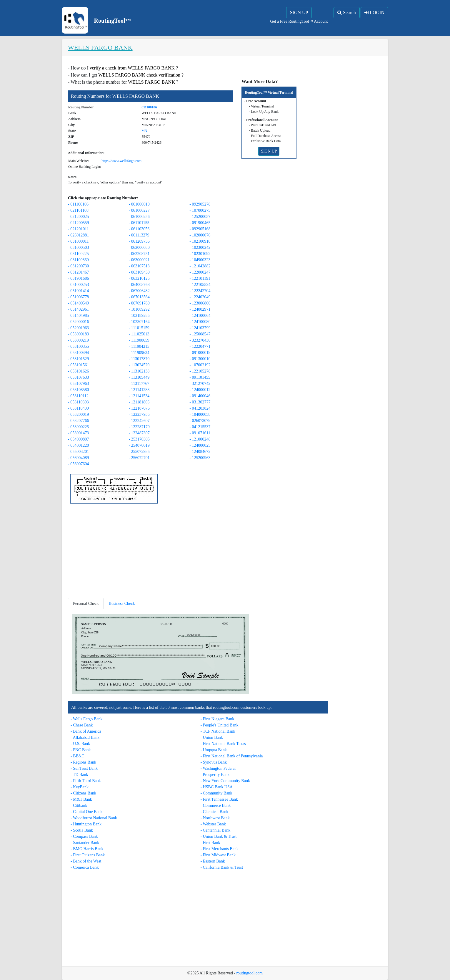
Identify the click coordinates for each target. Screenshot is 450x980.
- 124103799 (200, 328)
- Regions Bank (83, 762)
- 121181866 (139, 402)
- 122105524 (200, 285)
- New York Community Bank (225, 781)
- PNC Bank (81, 750)
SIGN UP (299, 13)
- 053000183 (78, 334)
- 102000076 (200, 235)
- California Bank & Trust (222, 867)
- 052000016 (78, 322)
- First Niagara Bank (217, 719)
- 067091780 (139, 303)
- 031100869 (78, 260)
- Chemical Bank (215, 812)
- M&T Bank (81, 799)
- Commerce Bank (216, 806)
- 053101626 (78, 371)
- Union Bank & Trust (219, 836)
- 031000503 (78, 248)
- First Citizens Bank (88, 855)
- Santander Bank (85, 843)
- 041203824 (200, 408)
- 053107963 (78, 384)
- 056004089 (78, 458)
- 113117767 (139, 384)
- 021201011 (78, 229)
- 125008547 (200, 334)
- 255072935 (139, 452)
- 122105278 (200, 371)
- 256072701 (139, 458)
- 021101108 (78, 210)
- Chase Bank (82, 725)
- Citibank (79, 806)
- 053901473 (78, 433)
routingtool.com (249, 973)
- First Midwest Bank (218, 855)
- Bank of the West (86, 861)
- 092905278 (200, 204)
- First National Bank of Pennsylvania (232, 756)
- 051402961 (78, 309)
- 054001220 (78, 445)
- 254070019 (139, 445)
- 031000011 (78, 241)
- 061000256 (139, 217)
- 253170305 (139, 439)
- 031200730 (78, 266)
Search (347, 13)
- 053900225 (78, 427)
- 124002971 (200, 309)
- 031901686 (78, 278)
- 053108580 (78, 390)
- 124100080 (200, 322)
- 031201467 (78, 272)
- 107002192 (200, 365)
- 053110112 (78, 396)
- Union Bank (212, 738)
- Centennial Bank (216, 830)
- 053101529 (78, 359)
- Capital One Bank (86, 812)
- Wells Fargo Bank (86, 719)
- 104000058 (200, 414)
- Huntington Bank (86, 824)
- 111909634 (139, 353)
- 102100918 (200, 241)
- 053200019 (78, 414)
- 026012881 (78, 235)
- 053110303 (78, 402)
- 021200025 (78, 217)
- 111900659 (139, 340)
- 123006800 (200, 303)
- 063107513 (139, 266)
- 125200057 (200, 217)
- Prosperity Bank (215, 775)
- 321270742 (200, 384)
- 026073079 (200, 421)
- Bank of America (86, 731)
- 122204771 (200, 346)
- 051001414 (78, 291)
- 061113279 (139, 235)
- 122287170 (139, 427)
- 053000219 (78, 340)
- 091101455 (200, 377)
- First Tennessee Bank (219, 799)
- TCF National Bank (218, 731)
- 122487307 (139, 433)
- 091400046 (200, 396)
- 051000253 (78, 285)
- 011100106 (78, 204)
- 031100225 (78, 254)
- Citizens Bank (83, 793)
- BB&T (77, 756)
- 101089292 (139, 309)
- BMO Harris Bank (87, 849)
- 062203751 (139, 254)
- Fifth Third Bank (86, 781)
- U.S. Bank (80, 744)
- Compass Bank (84, 836)
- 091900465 (200, 223)
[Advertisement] (198, 552)
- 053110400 (78, 408)
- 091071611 (200, 433)
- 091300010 (200, 359)
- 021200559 (78, 223)
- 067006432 (139, 291)
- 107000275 (200, 210)
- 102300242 (200, 248)
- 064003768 (139, 285)
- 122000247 (200, 272)
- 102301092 (200, 254)
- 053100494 (78, 353)
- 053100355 (78, 346)
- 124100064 (200, 316)
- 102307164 (139, 322)
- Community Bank (216, 793)
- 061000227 (139, 210)
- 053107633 (78, 377)
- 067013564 (139, 297)
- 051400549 (78, 303)
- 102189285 (139, 316)
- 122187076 (139, 408)
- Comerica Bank (85, 867)
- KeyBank (80, 787)
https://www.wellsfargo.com (121, 161)
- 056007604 (78, 464)
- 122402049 (200, 297)
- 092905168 (200, 229)
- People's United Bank (220, 725)
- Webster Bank (213, 824)
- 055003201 (78, 452)
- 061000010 (139, 204)
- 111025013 (139, 334)
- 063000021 (139, 260)
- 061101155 (139, 223)
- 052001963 (78, 328)
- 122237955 (139, 414)
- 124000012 (200, 390)
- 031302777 (200, 402)
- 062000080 (139, 248)
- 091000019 (200, 353)
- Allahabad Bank (85, 738)
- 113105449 (139, 377)
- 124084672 (200, 452)
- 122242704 (200, 291)
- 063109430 (139, 272)
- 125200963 (200, 458)
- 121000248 (200, 439)
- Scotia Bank (82, 830)
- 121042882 (200, 266)
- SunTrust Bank (84, 768)
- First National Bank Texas (223, 744)
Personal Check (86, 604)
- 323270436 (200, 340)
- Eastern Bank (213, 861)
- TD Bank (79, 775)
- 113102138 (139, 371)
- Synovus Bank (214, 762)
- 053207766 (78, 421)
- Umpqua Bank (214, 750)
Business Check (122, 604)
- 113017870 (139, 359)
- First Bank (210, 843)
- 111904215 (139, 346)
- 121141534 (139, 396)
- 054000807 (78, 439)
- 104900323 (200, 260)
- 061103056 (139, 229)
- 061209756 (139, 241)
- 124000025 (200, 445)
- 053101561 (78, 365)
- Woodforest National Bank (94, 818)
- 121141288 (139, 390)
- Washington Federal (218, 768)
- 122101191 (200, 278)
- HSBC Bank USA (217, 787)
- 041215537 (200, 427)
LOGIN (374, 13)
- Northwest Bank (215, 818)
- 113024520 (139, 365)
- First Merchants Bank (220, 849)
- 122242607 (139, 421)
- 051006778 (78, 297)
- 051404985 (78, 316)
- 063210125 (139, 278)
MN (144, 131)
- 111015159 (139, 328)
